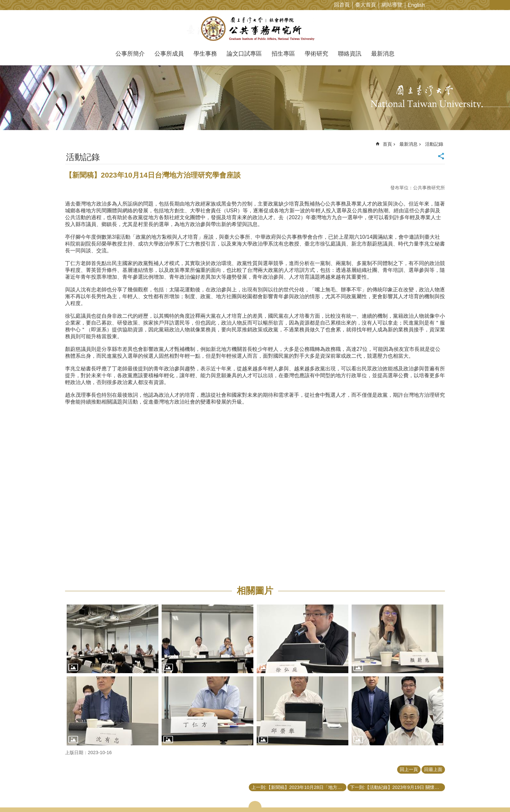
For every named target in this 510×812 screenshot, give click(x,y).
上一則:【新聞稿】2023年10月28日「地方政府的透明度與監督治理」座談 (299, 787)
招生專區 (283, 54)
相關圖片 (255, 591)
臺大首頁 (366, 5)
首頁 (387, 144)
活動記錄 (434, 144)
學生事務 (205, 54)
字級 (495, 5)
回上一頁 (409, 769)
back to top (492, 794)
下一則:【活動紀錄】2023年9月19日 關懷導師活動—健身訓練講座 (397, 787)
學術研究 (316, 54)
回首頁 (342, 5)
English (416, 5)
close (255, 804)
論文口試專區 (244, 54)
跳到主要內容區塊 (3, 3)
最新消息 (383, 54)
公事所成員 (169, 54)
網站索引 (505, 5)
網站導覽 (392, 5)
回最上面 (433, 769)
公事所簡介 (130, 54)
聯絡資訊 (350, 54)
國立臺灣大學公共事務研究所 (255, 29)
